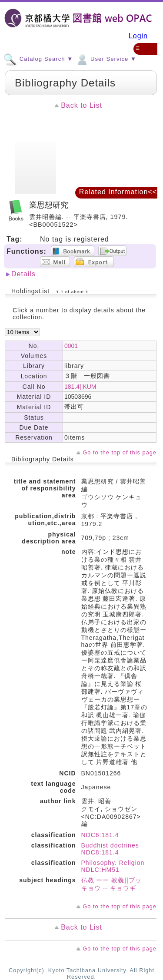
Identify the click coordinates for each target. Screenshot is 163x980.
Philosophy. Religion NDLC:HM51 (113, 866)
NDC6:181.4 (100, 835)
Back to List (81, 105)
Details (23, 274)
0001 (71, 346)
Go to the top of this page (120, 452)
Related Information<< (118, 192)
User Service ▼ (106, 59)
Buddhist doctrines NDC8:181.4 (110, 849)
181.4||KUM (80, 387)
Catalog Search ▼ (38, 59)
